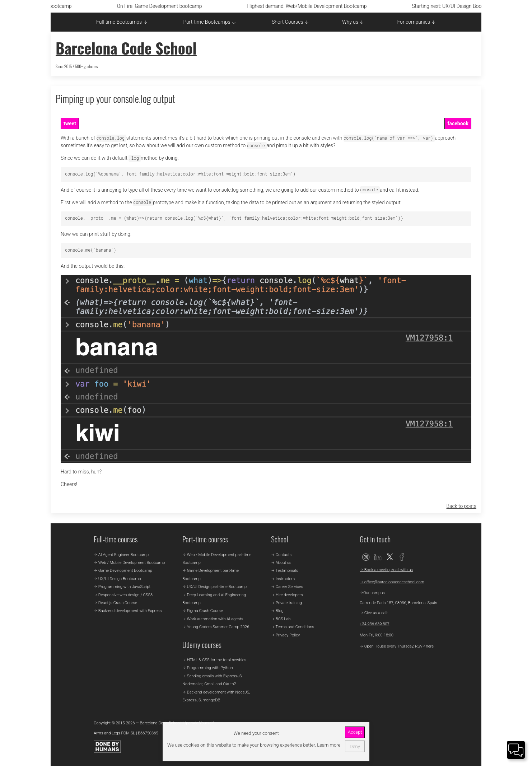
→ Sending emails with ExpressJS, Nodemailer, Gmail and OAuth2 (212, 680)
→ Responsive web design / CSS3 (123, 595)
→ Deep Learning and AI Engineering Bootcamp (214, 599)
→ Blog (277, 611)
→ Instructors (283, 579)
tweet (70, 123)
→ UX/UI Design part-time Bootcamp (214, 587)
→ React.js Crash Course (115, 603)
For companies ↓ (416, 22)
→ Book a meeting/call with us (386, 570)
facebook (458, 123)
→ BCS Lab (281, 619)
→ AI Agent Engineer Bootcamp (121, 555)
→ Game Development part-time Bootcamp (211, 574)
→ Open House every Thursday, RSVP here (397, 646)
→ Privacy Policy (285, 635)
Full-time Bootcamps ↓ (122, 22)
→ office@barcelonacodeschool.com (392, 582)
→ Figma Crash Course (203, 611)
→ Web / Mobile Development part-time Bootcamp (217, 559)
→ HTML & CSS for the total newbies (214, 660)
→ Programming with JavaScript (122, 587)
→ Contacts (281, 555)
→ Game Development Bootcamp (123, 571)
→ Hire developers (287, 595)
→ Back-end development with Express (128, 611)
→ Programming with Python (208, 668)
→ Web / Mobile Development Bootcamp (129, 563)
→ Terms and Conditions (293, 627)
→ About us (281, 563)
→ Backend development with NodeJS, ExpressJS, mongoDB (216, 696)
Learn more (328, 745)
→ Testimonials (284, 571)
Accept (355, 732)
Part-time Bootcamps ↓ (210, 22)
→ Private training (286, 603)
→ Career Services (287, 587)
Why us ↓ (353, 22)
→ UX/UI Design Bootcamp (117, 579)
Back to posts (461, 506)
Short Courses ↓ (290, 22)
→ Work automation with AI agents (213, 619)
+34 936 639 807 (375, 624)
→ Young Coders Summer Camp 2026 (216, 627)
